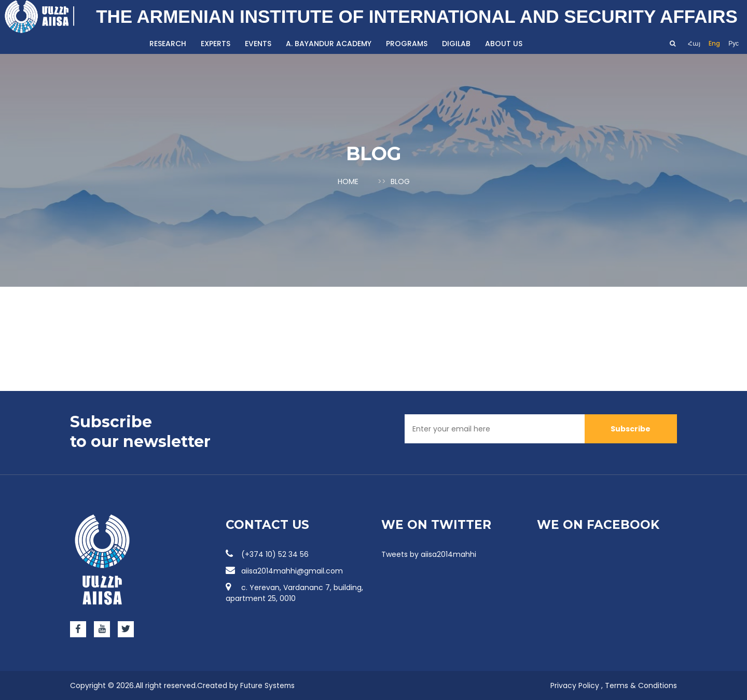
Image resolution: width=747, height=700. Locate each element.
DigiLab (456, 44)
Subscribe (631, 428)
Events (258, 44)
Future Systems (268, 685)
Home (348, 181)
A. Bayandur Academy (329, 44)
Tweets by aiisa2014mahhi (429, 554)
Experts (216, 44)
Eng (714, 43)
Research (168, 44)
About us (504, 44)
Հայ (694, 43)
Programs (407, 44)
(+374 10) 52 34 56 (267, 554)
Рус (734, 43)
